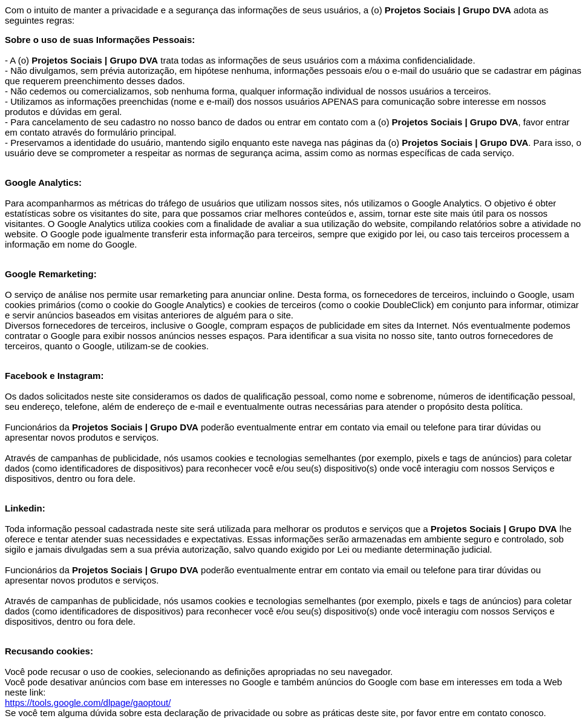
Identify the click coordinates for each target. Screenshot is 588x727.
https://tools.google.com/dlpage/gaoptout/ (88, 702)
